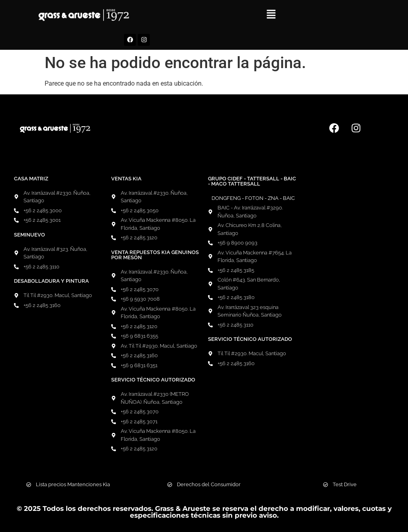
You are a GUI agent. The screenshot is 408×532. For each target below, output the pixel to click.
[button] (271, 15)
